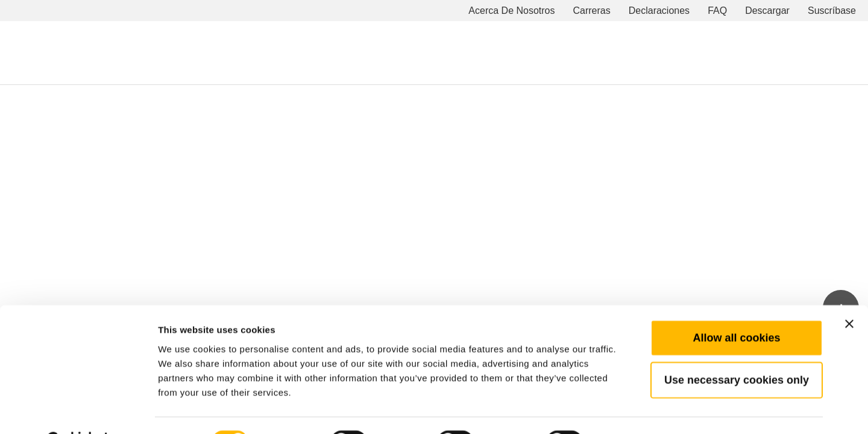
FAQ (717, 11)
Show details (633, 410)
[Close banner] (849, 293)
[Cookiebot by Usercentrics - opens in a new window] (78, 410)
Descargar (767, 11)
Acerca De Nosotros (511, 11)
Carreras (592, 11)
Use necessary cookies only (737, 349)
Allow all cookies (736, 307)
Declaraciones (659, 11)
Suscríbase (832, 11)
